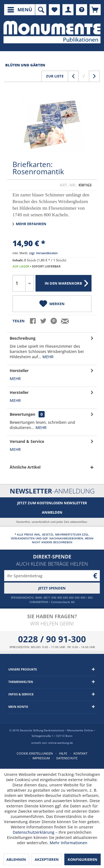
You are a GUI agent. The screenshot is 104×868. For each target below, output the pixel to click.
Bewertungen (22, 414)
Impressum (41, 758)
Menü (20, 9)
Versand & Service (27, 441)
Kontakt (80, 753)
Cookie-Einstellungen (35, 753)
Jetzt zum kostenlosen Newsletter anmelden (52, 508)
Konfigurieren (83, 859)
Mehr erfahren (29, 224)
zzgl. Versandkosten (43, 253)
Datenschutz (67, 758)
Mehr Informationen (69, 843)
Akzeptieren (47, 859)
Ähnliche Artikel (25, 467)
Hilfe (63, 753)
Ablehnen (16, 859)
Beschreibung (23, 338)
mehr (47, 357)
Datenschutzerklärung (34, 832)
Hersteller (19, 371)
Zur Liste (55, 76)
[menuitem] (20, 10)
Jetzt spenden (52, 588)
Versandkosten (23, 538)
